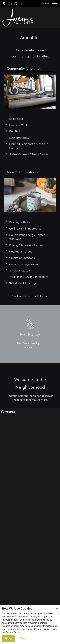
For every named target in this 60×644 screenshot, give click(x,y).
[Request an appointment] (16, 4)
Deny (22, 638)
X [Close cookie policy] (57, 608)
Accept (9, 638)
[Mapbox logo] (8, 412)
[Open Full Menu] (49, 4)
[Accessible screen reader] (4, 4)
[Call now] (22, 4)
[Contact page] (10, 4)
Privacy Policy (13, 632)
